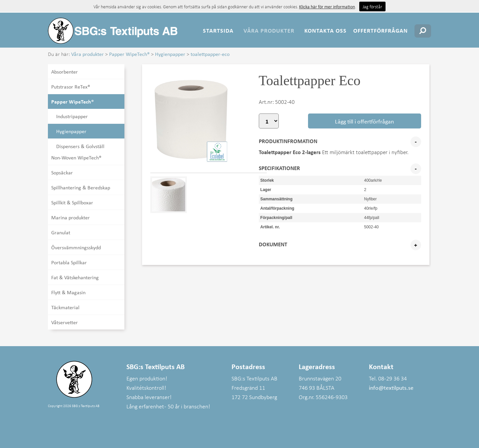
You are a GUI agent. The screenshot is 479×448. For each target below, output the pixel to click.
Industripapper (72, 116)
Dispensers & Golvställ (80, 146)
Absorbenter (65, 72)
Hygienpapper (170, 54)
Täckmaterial (65, 307)
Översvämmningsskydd (76, 247)
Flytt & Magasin (68, 292)
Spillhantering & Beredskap (81, 187)
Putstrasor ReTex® (71, 87)
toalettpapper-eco (210, 54)
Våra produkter (269, 30)
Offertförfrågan (381, 30)
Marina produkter (71, 217)
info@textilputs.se (391, 387)
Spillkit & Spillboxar (72, 202)
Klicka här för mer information (327, 6)
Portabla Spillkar (69, 262)
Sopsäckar (62, 172)
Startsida (218, 30)
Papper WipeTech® (129, 54)
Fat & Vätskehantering (75, 277)
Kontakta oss (325, 30)
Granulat (61, 232)
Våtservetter (65, 322)
